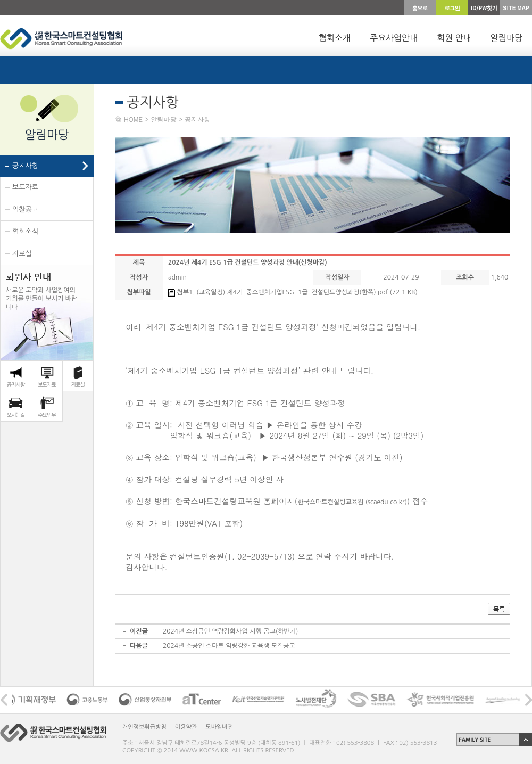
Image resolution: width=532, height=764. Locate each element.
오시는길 (16, 415)
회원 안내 (454, 38)
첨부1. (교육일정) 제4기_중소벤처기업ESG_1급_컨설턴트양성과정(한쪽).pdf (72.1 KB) (293, 292)
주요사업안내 (394, 38)
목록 (499, 609)
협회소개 (335, 38)
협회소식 (25, 231)
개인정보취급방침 (144, 727)
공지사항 (25, 166)
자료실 (22, 254)
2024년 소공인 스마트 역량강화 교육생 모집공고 (229, 646)
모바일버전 (219, 727)
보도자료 (25, 187)
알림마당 (506, 38)
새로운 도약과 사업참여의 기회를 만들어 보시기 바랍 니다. (41, 291)
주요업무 (47, 415)
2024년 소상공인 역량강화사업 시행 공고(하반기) (230, 631)
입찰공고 (25, 210)
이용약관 (186, 727)
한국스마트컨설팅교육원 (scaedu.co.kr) (352, 502)
